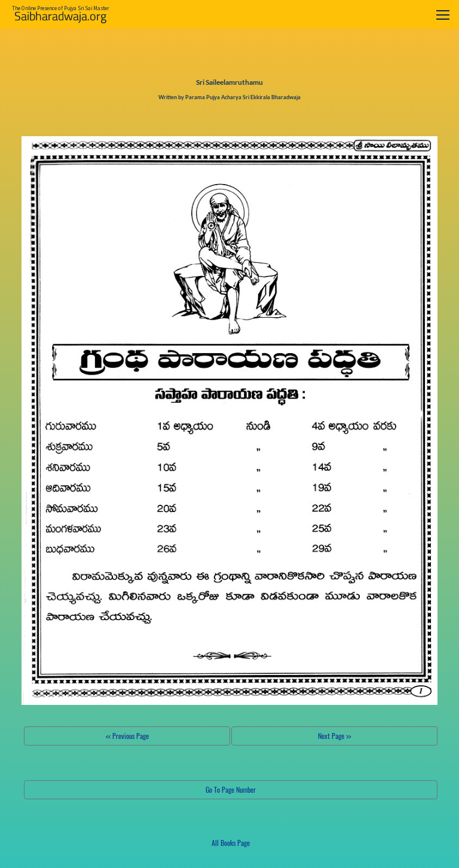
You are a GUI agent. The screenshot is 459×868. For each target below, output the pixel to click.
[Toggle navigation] (443, 15)
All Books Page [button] (231, 843)
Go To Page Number (231, 789)
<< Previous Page (127, 736)
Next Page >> (334, 736)
